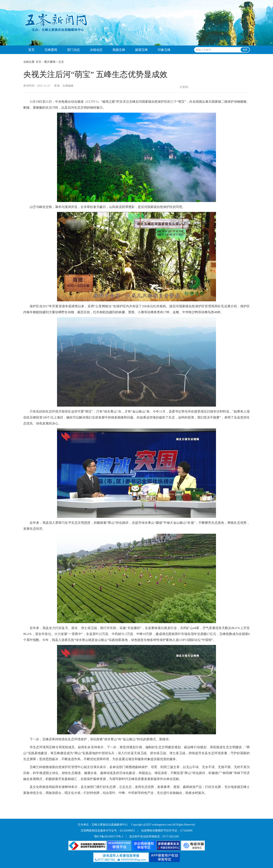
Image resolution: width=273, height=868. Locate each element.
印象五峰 (164, 50)
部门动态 (74, 50)
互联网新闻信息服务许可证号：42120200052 (108, 831)
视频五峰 (119, 50)
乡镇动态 (96, 50)
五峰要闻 (51, 50)
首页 (31, 50)
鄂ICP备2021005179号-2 (109, 837)
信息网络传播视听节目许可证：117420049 (167, 831)
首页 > (40, 62)
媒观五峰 (141, 50)
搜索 (245, 50)
